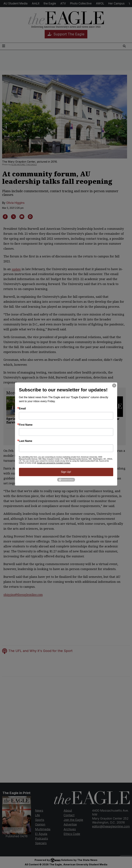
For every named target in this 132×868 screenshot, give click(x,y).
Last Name (26, 441)
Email (22, 409)
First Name (26, 425)
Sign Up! (66, 472)
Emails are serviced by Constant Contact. (54, 463)
